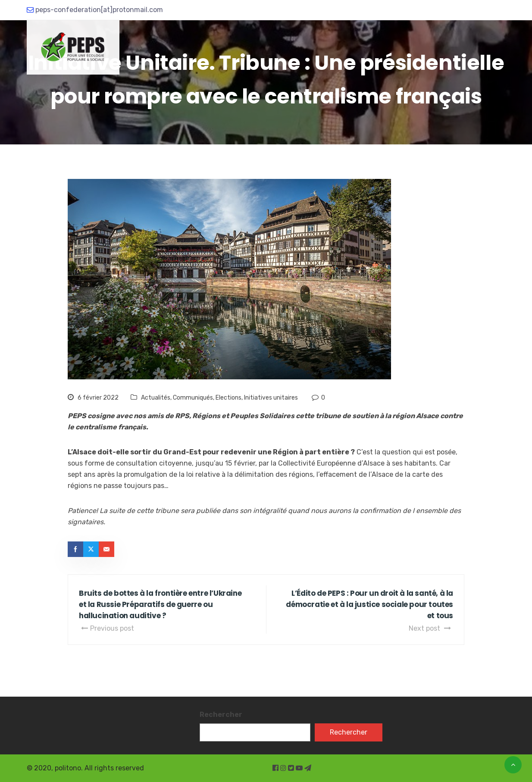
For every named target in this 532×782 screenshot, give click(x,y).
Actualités (156, 398)
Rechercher (221, 715)
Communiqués (193, 398)
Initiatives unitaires (271, 398)
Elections (228, 398)
